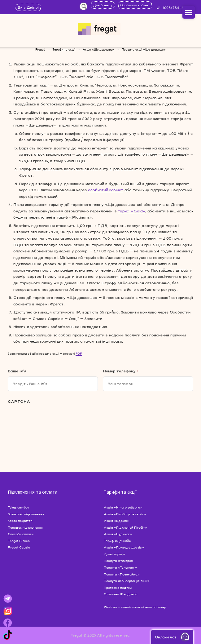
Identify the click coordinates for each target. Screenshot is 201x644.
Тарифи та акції (64, 49)
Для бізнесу (103, 5)
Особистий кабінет (135, 5)
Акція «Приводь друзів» (124, 547)
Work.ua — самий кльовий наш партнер (135, 607)
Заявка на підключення (26, 514)
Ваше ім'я (17, 371)
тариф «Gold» (132, 211)
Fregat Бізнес (19, 541)
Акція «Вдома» (116, 521)
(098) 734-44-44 (178, 8)
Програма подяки (118, 588)
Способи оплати (21, 534)
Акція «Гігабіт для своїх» (125, 514)
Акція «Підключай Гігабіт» (125, 527)
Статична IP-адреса (120, 594)
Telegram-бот (19, 507)
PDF (79, 354)
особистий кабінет (106, 190)
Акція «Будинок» (118, 534)
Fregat (40, 49)
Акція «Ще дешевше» (98, 49)
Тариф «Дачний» (117, 541)
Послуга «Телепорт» (120, 567)
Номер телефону (121, 371)
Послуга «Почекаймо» (122, 574)
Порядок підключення (25, 527)
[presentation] (55, 422)
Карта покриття (20, 521)
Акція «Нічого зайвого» (123, 507)
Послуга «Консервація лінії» (127, 581)
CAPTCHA (19, 401)
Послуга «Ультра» (118, 561)
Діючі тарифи (114, 554)
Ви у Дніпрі (28, 7)
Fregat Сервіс (19, 547)
